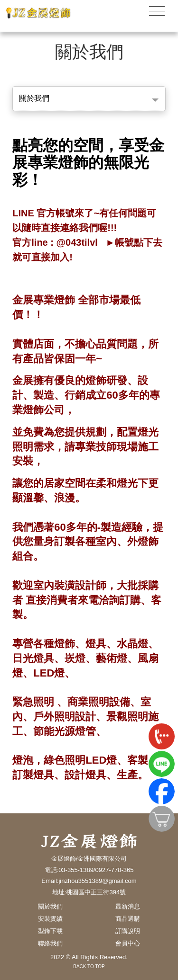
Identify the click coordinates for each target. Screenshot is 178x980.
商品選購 (128, 919)
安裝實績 (50, 919)
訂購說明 (128, 931)
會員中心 (128, 943)
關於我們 (34, 98)
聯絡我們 (50, 943)
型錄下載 (50, 931)
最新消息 (128, 906)
